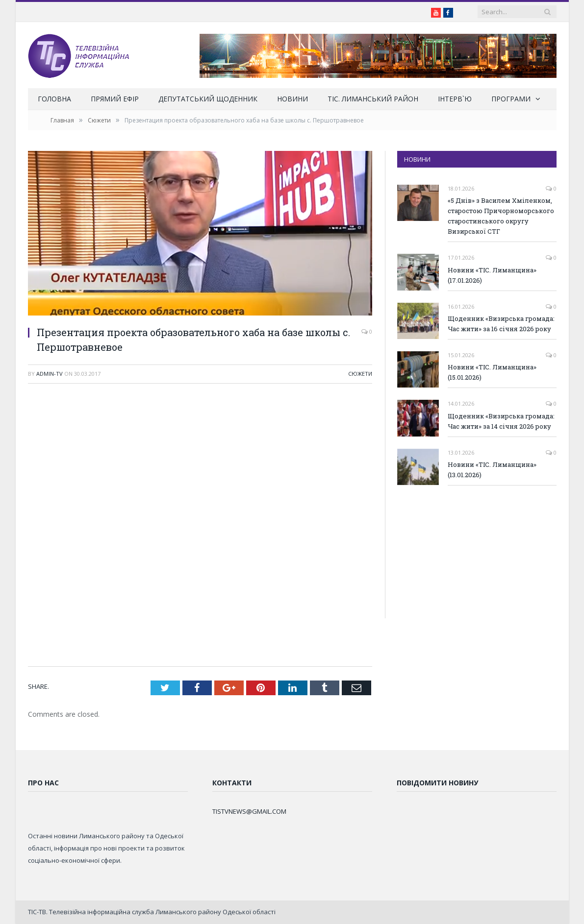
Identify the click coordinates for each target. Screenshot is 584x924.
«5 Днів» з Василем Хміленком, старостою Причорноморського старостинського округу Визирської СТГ (501, 216)
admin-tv (50, 374)
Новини (292, 99)
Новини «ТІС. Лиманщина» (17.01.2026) (492, 275)
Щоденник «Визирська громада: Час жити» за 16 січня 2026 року (501, 324)
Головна (54, 99)
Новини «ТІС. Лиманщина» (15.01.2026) (492, 372)
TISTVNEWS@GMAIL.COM (249, 811)
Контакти (232, 783)
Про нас (43, 783)
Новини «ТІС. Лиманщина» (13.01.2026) (492, 470)
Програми (511, 99)
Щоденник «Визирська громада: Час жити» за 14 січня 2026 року (501, 421)
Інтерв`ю (455, 99)
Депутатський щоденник (208, 99)
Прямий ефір (115, 99)
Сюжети (360, 374)
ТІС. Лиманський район (373, 99)
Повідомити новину (437, 783)
